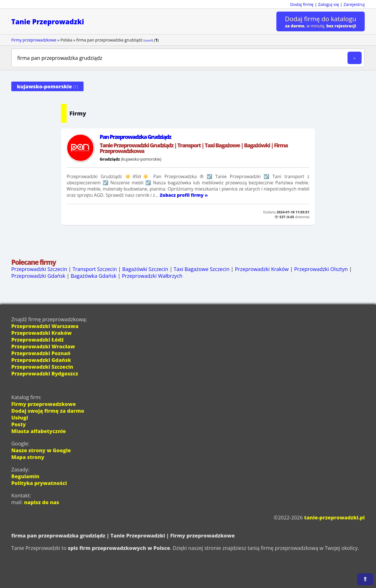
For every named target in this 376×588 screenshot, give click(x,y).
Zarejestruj (354, 4)
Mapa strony (28, 457)
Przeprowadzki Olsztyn (321, 269)
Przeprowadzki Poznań (41, 353)
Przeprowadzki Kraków (262, 269)
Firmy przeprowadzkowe (34, 40)
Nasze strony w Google (41, 450)
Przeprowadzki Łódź (37, 340)
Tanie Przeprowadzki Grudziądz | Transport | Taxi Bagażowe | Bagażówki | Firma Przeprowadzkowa (194, 148)
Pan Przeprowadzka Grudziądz (135, 137)
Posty (18, 424)
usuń (148, 40)
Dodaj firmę (302, 4)
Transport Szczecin (95, 269)
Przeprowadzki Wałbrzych (152, 276)
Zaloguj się (329, 4)
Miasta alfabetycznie (39, 431)
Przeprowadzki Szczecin (39, 269)
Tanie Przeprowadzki (48, 22)
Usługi (20, 417)
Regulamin (25, 476)
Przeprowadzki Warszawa (45, 326)
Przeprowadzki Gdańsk (38, 276)
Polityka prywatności (39, 483)
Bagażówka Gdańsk (93, 276)
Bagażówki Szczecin (145, 269)
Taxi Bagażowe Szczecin (202, 269)
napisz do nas (41, 502)
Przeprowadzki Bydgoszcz (45, 373)
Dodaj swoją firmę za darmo (48, 411)
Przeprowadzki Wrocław (43, 346)
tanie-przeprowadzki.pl (334, 517)
